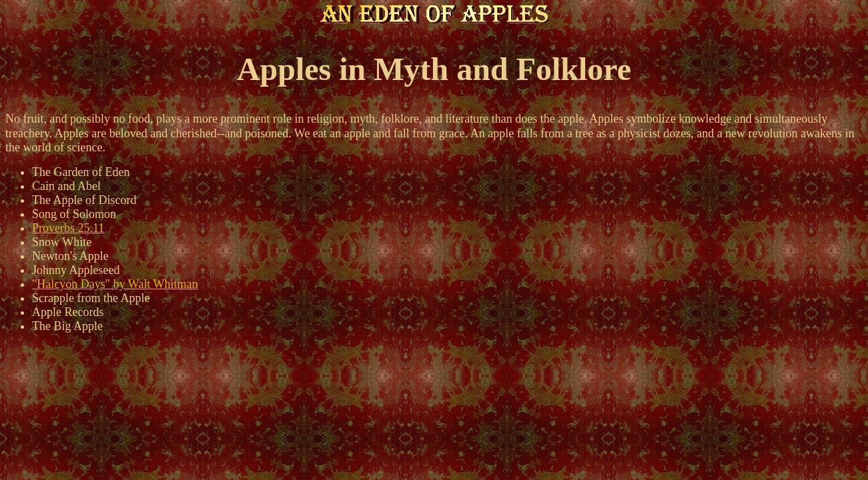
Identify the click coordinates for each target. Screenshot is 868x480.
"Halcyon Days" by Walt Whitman (115, 284)
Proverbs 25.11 (68, 228)
